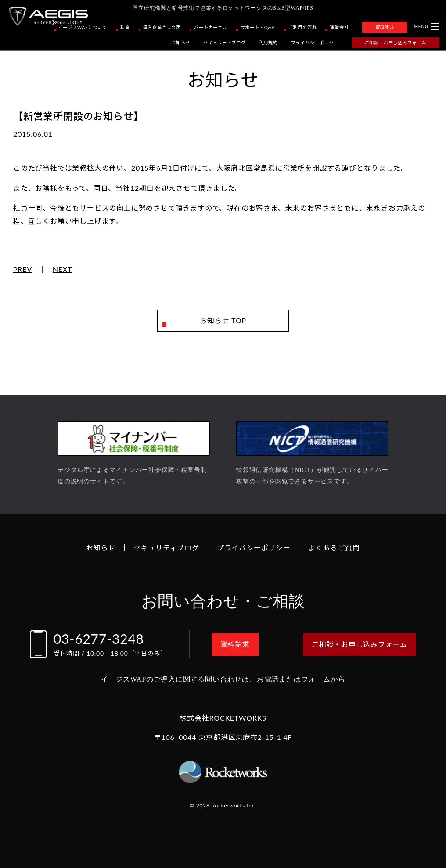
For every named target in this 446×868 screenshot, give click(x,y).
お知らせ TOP (223, 320)
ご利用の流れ (303, 27)
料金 (125, 27)
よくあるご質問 (334, 548)
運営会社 (339, 27)
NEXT (63, 269)
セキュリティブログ (224, 43)
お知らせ (181, 43)
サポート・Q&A (258, 27)
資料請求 (385, 27)
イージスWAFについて (83, 27)
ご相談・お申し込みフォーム (396, 43)
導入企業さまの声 (162, 27)
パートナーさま (211, 27)
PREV (23, 269)
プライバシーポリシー (315, 43)
